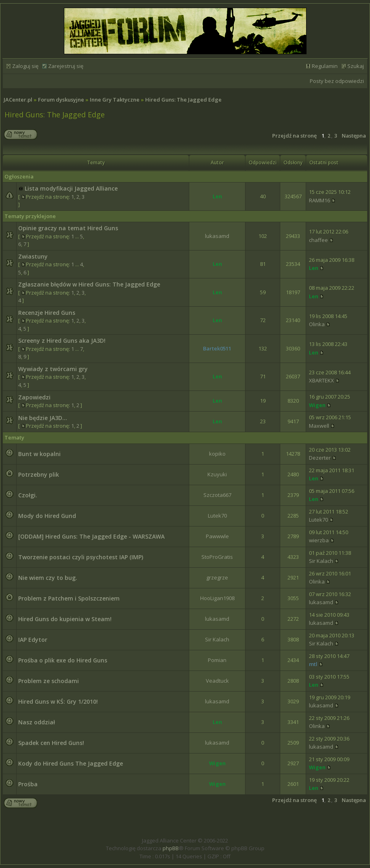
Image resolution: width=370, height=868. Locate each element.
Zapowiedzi (34, 397)
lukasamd (217, 236)
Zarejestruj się (66, 66)
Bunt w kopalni (39, 454)
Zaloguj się (25, 66)
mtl (313, 664)
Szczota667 (217, 495)
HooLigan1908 (217, 598)
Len (217, 196)
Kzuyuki (217, 474)
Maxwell (319, 426)
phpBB (171, 848)
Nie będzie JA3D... (43, 418)
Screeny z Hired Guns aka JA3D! (62, 341)
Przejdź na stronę (294, 136)
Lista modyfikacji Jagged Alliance (71, 188)
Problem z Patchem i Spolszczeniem (69, 598)
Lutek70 (217, 516)
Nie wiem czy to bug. (48, 578)
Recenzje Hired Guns (47, 313)
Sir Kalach (321, 561)
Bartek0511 (217, 348)
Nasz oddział (37, 722)
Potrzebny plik (39, 474)
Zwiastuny (33, 256)
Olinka (317, 324)
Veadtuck (217, 681)
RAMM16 (319, 200)
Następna (354, 136)
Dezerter (320, 458)
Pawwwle (217, 536)
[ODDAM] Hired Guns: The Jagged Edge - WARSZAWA (91, 536)
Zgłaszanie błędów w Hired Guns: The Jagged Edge (89, 284)
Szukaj (356, 66)
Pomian (217, 660)
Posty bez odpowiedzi (337, 81)
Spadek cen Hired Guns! (51, 743)
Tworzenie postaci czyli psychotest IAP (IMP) (81, 557)
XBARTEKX (321, 380)
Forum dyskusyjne (61, 100)
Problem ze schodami (49, 681)
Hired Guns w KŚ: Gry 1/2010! (58, 701)
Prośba (28, 784)
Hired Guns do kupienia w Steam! (65, 619)
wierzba (319, 540)
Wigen (317, 405)
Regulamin (325, 66)
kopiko (217, 454)
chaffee (318, 240)
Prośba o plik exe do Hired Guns (63, 660)
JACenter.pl (18, 100)
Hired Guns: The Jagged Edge (183, 100)
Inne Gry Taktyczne (115, 100)
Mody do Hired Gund (47, 516)
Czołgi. (28, 495)
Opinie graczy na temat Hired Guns (68, 228)
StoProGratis (217, 557)
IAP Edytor (33, 640)
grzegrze (217, 577)
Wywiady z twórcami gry (53, 369)
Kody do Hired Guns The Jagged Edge (71, 763)
